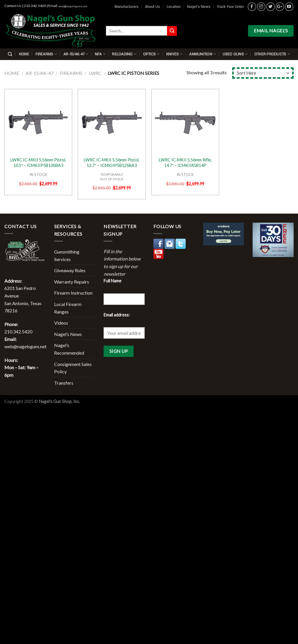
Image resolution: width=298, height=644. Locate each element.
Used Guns (235, 54)
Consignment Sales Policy (73, 368)
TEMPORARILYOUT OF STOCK (112, 177)
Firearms (46, 54)
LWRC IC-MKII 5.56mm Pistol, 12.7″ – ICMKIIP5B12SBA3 (112, 163)
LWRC (95, 73)
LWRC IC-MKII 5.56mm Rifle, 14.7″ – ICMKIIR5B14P (185, 163)
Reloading (124, 54)
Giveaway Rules (70, 270)
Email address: (117, 315)
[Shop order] (263, 73)
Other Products (272, 54)
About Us (152, 7)
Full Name (112, 281)
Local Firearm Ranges (68, 308)
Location (174, 7)
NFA (100, 54)
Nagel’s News (199, 7)
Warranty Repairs (72, 282)
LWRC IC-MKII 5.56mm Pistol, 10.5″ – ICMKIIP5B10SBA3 (38, 163)
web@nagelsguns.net (73, 6)
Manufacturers (127, 7)
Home (24, 54)
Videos (61, 323)
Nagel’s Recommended (69, 349)
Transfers (64, 383)
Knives (174, 54)
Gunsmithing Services (67, 255)
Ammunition (203, 54)
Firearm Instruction (73, 293)
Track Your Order (230, 7)
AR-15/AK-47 (76, 54)
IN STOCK (38, 175)
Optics (151, 54)
